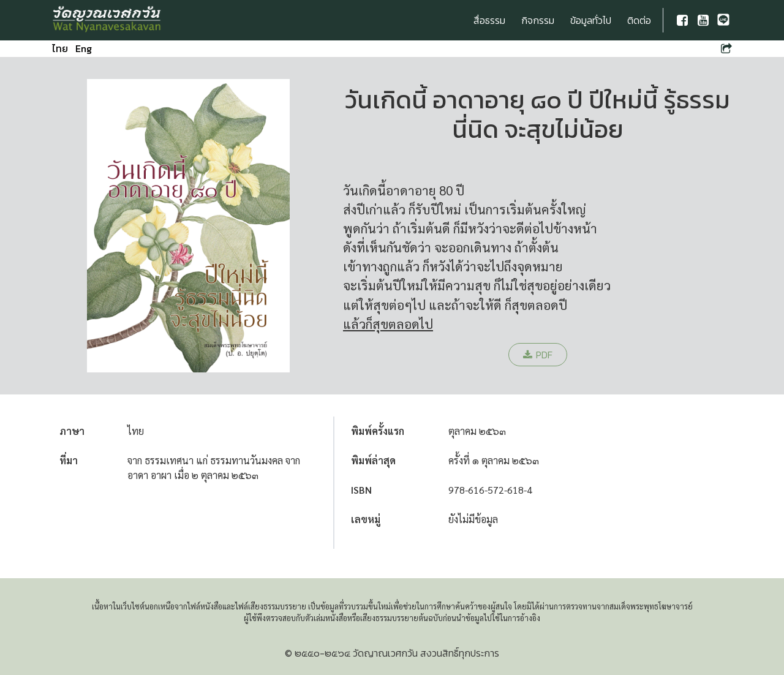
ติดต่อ (639, 20)
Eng (84, 48)
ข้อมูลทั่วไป (591, 20)
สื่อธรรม (489, 20)
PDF (538, 355)
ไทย (60, 48)
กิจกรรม (538, 20)
